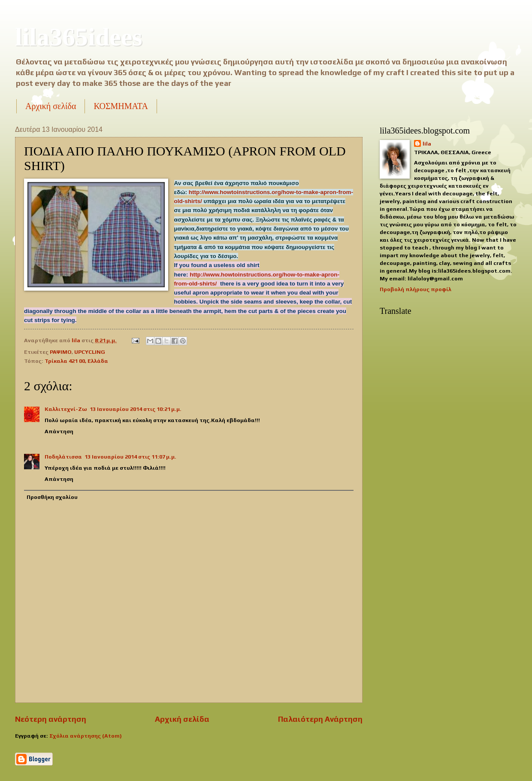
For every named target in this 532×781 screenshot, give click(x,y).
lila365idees (79, 37)
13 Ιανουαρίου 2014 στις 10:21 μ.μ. (136, 409)
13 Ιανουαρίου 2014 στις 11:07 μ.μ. (130, 457)
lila (427, 144)
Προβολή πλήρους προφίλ (416, 289)
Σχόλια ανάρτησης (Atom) (86, 736)
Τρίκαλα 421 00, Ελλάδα (76, 361)
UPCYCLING (90, 352)
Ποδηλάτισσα (63, 457)
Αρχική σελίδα (51, 106)
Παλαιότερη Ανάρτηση (320, 719)
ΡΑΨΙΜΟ (61, 352)
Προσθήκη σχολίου (52, 497)
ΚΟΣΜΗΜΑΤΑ (121, 106)
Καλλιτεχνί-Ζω (66, 409)
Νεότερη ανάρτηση (51, 719)
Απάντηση (59, 431)
